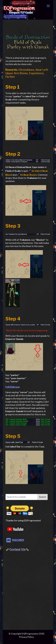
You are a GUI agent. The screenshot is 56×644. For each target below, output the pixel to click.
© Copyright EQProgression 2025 (26, 634)
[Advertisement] (28, 586)
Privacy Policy (26, 637)
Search (42, 497)
